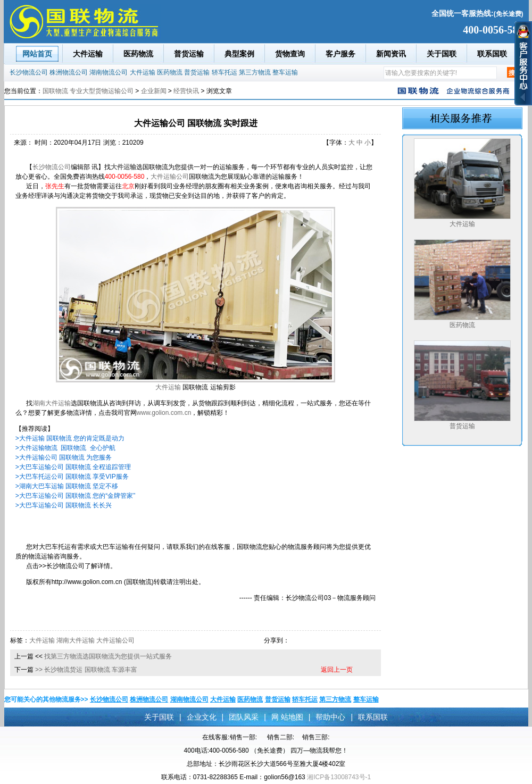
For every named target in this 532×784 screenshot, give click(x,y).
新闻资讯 (391, 54)
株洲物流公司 (69, 72)
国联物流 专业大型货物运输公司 (88, 91)
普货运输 (189, 54)
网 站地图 (287, 717)
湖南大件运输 (52, 403)
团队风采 (244, 717)
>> (39, 670)
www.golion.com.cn (164, 413)
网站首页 (37, 54)
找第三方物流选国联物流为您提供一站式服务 (108, 656)
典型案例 (239, 54)
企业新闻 (154, 91)
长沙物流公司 (29, 72)
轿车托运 (225, 72)
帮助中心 (330, 717)
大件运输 (88, 54)
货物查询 (290, 54)
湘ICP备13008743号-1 (339, 777)
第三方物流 (255, 72)
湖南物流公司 (109, 72)
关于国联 (442, 54)
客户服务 (340, 54)
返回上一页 (337, 670)
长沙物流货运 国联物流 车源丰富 (91, 670)
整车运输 (285, 72)
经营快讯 (186, 91)
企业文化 (202, 717)
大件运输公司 (170, 177)
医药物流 (138, 54)
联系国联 (492, 54)
